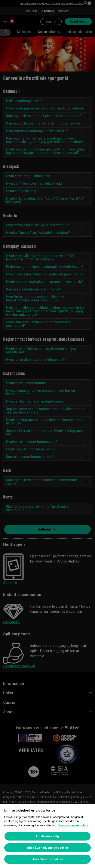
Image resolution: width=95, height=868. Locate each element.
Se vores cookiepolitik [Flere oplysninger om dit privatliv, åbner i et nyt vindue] (73, 825)
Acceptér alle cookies (47, 859)
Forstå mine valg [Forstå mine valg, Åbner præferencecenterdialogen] (47, 836)
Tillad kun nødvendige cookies (48, 848)
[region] (47, 836)
